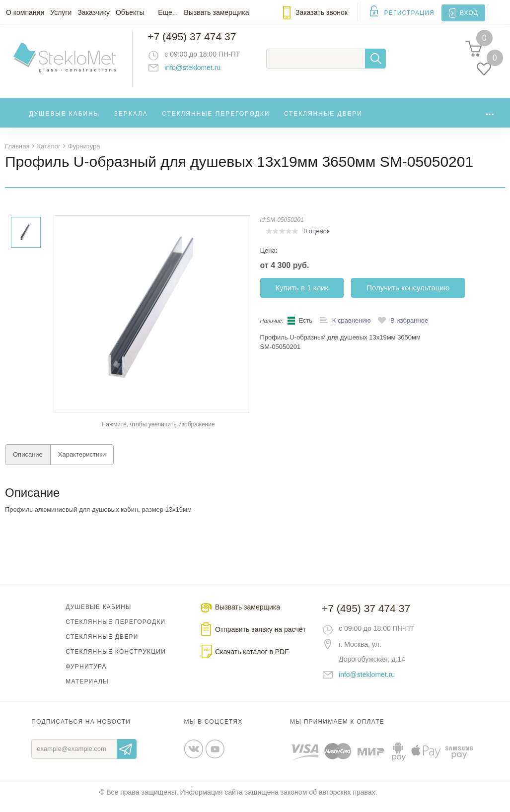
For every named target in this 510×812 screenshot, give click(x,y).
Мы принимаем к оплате (337, 730)
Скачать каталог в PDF (252, 660)
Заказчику (94, 12)
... (490, 119)
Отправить (127, 757)
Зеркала (131, 121)
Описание (28, 463)
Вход (469, 13)
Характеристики (82, 463)
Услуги (61, 12)
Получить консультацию (408, 296)
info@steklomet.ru (201, 72)
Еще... (168, 12)
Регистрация (409, 13)
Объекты (130, 12)
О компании (25, 12)
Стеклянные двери (323, 121)
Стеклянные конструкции (116, 660)
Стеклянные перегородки (216, 121)
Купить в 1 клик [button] (302, 296)
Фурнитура (86, 675)
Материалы (87, 690)
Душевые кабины (65, 121)
